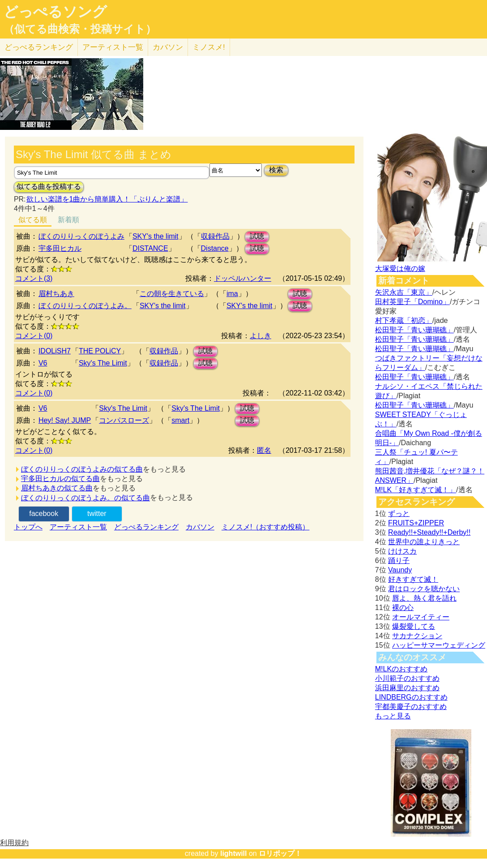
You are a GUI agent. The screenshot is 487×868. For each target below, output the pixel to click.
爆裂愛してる (414, 626)
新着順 (68, 220)
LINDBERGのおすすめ (411, 697)
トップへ (28, 527)
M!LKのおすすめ (401, 669)
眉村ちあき (56, 294)
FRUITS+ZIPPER (416, 523)
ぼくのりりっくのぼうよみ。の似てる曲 (85, 498)
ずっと (399, 513)
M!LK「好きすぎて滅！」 (416, 490)
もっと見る (393, 716)
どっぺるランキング (146, 527)
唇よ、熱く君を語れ (424, 598)
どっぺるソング (55, 12)
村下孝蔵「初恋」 (404, 320)
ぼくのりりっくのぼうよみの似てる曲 (82, 469)
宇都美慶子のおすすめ (411, 707)
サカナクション (417, 636)
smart (180, 420)
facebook (44, 513)
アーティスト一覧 (78, 527)
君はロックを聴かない (424, 589)
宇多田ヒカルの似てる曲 (60, 479)
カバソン (168, 47)
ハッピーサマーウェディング (439, 645)
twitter (97, 513)
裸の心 (403, 608)
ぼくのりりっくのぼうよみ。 (85, 306)
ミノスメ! (209, 47)
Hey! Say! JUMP (65, 420)
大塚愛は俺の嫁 (400, 269)
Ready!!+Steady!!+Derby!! (429, 532)
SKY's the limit (156, 236)
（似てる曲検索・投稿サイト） (80, 29)
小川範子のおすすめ (407, 678)
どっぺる (39, 47)
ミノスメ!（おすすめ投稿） (265, 527)
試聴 (257, 236)
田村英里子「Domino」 (412, 302)
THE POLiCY (100, 351)
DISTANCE (150, 248)
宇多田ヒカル (60, 248)
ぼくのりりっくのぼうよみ (81, 236)
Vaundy (400, 570)
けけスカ (402, 551)
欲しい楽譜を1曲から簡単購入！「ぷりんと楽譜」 (107, 199)
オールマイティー (421, 617)
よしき (261, 336)
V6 (43, 363)
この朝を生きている (172, 294)
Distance (215, 248)
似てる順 (33, 220)
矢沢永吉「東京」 (404, 292)
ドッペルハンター (243, 278)
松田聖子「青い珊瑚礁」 (414, 330)
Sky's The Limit (103, 363)
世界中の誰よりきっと (424, 542)
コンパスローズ (124, 420)
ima (232, 294)
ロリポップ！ (280, 853)
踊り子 (399, 561)
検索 (276, 170)
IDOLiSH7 (55, 351)
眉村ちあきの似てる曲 (57, 488)
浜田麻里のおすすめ (407, 688)
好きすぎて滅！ (413, 579)
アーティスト (113, 47)
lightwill (234, 853)
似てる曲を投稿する (49, 187)
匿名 (264, 450)
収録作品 (215, 236)
